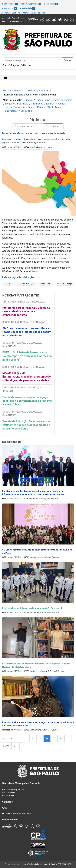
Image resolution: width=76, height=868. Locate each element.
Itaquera (62, 104)
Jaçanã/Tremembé (15, 107)
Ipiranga (50, 104)
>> (16, 746)
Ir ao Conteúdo (10, 4)
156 (6, 808)
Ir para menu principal (31, 4)
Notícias (27, 65)
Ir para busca (51, 4)
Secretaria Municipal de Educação (20, 91)
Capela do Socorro (63, 100)
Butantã (29, 100)
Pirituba (41, 107)
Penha (31, 107)
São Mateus (11, 111)
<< (11, 739)
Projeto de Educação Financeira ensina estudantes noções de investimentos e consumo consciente (26, 425)
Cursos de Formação (26, 284)
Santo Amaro (55, 107)
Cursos (8, 284)
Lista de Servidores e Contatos (18, 813)
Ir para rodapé (9, 8)
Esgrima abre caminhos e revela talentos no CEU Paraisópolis (33, 608)
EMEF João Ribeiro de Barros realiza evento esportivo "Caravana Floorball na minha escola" (27, 356)
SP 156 (28, 21)
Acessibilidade (27, 8)
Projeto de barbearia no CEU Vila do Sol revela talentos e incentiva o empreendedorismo (27, 311)
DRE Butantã (46, 284)
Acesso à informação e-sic (13, 18)
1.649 (6, 746)
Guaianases (37, 104)
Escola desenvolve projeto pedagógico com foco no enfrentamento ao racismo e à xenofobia (27, 401)
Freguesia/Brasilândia (17, 104)
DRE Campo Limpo (65, 284)
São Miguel (27, 111)
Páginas (15, 65)
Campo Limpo (43, 100)
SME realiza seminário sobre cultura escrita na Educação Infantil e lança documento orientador (27, 332)
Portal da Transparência (12, 21)
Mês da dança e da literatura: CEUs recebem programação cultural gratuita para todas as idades (27, 377)
